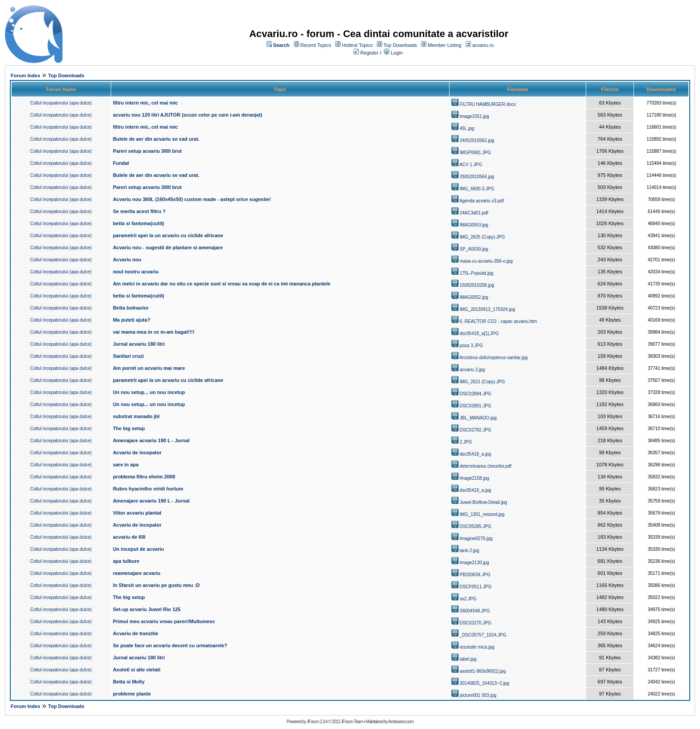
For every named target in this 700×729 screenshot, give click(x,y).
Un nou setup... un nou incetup (149, 392)
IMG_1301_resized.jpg (482, 514)
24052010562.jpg (477, 140)
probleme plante (132, 694)
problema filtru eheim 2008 (144, 477)
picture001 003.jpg (478, 695)
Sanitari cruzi (128, 356)
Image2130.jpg (474, 563)
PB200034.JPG (475, 575)
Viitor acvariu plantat (137, 513)
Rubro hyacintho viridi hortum (148, 489)
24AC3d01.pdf (474, 213)
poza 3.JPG (471, 346)
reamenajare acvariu (137, 573)
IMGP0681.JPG (475, 153)
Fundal (121, 163)
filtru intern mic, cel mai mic (146, 103)
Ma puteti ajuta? (132, 320)
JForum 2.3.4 (317, 722)
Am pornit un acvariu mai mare (149, 368)
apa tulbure (126, 561)
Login (397, 53)
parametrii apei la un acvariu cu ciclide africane (168, 235)
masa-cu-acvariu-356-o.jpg (486, 261)
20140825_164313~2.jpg (484, 683)
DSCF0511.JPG (475, 587)
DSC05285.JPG (475, 526)
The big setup (129, 428)
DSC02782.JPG (475, 430)
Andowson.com (401, 722)
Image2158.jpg (474, 478)
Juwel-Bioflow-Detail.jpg (483, 502)
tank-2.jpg (469, 551)
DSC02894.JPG (475, 394)
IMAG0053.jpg (474, 225)
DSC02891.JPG (475, 406)
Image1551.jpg (474, 116)
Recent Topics (316, 45)
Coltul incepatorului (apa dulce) (61, 103)
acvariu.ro (483, 45)
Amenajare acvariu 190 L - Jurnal (151, 440)
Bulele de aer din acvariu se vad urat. (156, 139)
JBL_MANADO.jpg (478, 418)
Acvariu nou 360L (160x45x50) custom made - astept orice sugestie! (192, 199)
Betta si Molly (129, 682)
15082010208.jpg (477, 285)
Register (369, 53)
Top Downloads (400, 45)
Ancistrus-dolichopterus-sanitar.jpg (494, 358)
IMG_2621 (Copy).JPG (482, 382)
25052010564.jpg (477, 177)
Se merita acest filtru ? (139, 211)
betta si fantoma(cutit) (139, 223)
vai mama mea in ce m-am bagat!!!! (154, 332)
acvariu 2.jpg (472, 370)
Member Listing (444, 45)
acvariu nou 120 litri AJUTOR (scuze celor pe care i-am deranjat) (187, 115)
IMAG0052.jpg (474, 297)
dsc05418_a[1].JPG (479, 333)
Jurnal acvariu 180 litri (139, 344)
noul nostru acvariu (136, 272)
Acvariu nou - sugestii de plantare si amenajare (168, 247)
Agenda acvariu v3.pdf (482, 201)
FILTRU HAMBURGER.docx (487, 104)
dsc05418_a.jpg (475, 454)
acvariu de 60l (129, 537)
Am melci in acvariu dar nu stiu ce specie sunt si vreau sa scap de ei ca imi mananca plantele (222, 284)
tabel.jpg (468, 659)
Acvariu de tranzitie (135, 633)
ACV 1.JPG (471, 165)
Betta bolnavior (131, 308)
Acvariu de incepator (137, 452)
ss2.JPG (468, 599)
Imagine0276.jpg (476, 538)
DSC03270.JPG (475, 623)
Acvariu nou (127, 260)
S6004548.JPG (475, 611)
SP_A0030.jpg (474, 249)
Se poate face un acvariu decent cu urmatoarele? (170, 645)
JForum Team (352, 722)
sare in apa (126, 465)
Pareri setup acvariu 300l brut (147, 151)
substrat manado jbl (136, 416)
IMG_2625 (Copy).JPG (482, 237)
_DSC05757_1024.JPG (483, 635)
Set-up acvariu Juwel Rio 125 (147, 609)
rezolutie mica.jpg (477, 647)
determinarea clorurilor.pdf (485, 466)
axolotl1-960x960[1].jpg (482, 671)
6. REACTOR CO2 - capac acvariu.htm (498, 321)
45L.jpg (467, 128)
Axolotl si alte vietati (137, 670)
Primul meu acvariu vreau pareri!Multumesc (164, 621)
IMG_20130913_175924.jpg (487, 309)
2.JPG (466, 442)
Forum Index (25, 75)
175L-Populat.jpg (476, 273)
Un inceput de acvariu (138, 549)
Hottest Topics (357, 45)
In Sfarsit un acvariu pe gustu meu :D (156, 585)
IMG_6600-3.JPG (477, 189)
